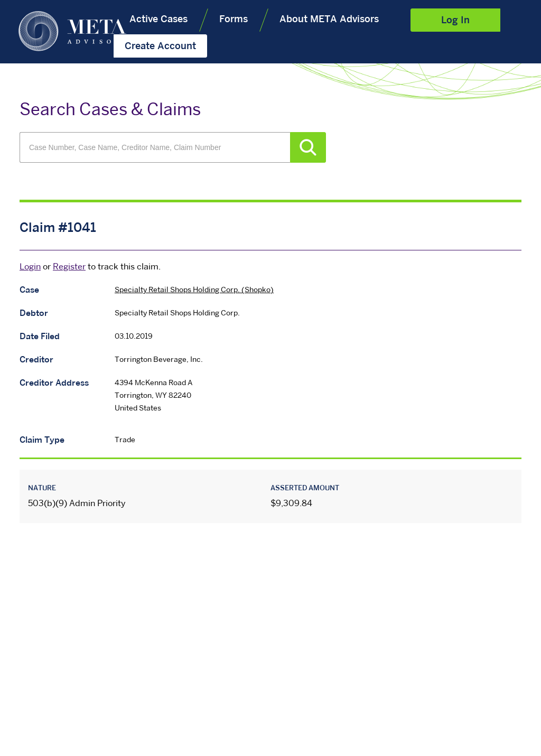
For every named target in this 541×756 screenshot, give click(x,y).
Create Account (160, 47)
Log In (455, 21)
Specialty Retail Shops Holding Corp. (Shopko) (194, 290)
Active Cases (158, 20)
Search (308, 147)
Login (30, 267)
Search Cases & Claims (110, 111)
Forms (234, 20)
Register (69, 267)
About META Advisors (329, 20)
